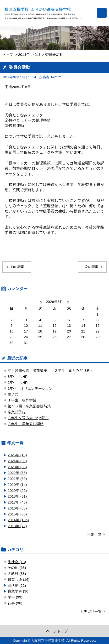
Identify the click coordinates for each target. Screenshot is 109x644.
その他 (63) (17, 568)
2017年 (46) (17, 502)
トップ (8, 55)
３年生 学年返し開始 (26, 424)
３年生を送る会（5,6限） (28, 418)
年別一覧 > (96, 534)
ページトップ (57, 631)
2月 (37, 55)
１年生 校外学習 (22, 400)
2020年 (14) (17, 485)
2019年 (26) (17, 491)
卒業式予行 (17, 412)
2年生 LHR (18, 382)
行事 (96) (15, 603)
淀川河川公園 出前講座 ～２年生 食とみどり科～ (51, 371)
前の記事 (17, 267)
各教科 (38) (17, 574)
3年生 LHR (18, 377)
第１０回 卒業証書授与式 (29, 406)
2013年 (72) (17, 526)
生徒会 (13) (17, 562)
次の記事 (92, 267)
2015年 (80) (17, 514)
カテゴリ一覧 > (92, 611)
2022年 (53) (17, 473)
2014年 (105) (18, 520)
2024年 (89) (17, 461)
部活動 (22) (17, 585)
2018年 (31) (17, 496)
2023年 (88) (17, 467)
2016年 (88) (17, 508)
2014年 (24, 55)
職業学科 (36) (19, 591)
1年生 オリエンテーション (30, 388)
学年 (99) (15, 597)
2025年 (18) (17, 455)
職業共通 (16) (19, 579)
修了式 (13, 394)
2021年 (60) (17, 479)
